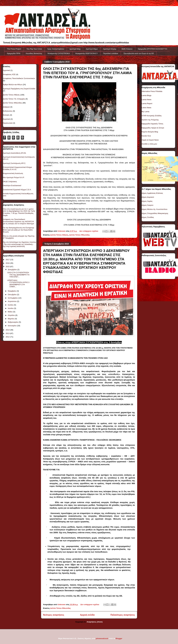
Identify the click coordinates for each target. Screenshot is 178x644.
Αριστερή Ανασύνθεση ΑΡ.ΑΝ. (15, 153)
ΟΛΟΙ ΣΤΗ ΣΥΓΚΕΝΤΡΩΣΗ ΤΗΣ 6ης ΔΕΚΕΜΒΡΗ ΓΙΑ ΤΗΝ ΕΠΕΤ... (18, 275)
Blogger (119, 638)
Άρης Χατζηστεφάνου (56, 49)
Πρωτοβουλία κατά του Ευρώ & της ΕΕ (139, 53)
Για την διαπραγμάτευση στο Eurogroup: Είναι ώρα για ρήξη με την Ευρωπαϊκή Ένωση (19, 230)
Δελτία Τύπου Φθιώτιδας (79, 235)
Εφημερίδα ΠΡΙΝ (14, 53)
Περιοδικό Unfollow (111, 53)
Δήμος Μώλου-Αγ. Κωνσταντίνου (155, 209)
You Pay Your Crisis (34, 49)
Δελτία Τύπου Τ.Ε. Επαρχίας (14, 99)
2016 (8, 263)
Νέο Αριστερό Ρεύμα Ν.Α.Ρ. (14, 177)
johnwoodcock (102, 638)
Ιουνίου (11, 308)
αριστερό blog (75, 49)
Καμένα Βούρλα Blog (150, 132)
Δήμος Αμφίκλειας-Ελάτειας (152, 193)
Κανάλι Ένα (146, 136)
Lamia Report (147, 103)
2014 (8, 330)
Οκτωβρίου (12, 295)
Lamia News (147, 100)
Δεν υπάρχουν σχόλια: (89, 231)
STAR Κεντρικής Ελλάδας (152, 116)
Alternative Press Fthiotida (152, 91)
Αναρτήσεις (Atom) (95, 622)
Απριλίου (11, 315)
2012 (8, 337)
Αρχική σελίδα (87, 615)
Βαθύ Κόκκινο (127, 49)
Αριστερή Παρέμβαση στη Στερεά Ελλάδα (19, 89)
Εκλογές (6, 115)
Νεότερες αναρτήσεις (54, 615)
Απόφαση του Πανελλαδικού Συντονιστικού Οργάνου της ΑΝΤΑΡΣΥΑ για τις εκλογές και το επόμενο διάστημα (18, 221)
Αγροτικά (6, 70)
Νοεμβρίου (12, 291)
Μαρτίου (11, 319)
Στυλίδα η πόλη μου (149, 144)
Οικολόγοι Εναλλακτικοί (12, 185)
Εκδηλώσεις (8, 111)
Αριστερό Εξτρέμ (110, 49)
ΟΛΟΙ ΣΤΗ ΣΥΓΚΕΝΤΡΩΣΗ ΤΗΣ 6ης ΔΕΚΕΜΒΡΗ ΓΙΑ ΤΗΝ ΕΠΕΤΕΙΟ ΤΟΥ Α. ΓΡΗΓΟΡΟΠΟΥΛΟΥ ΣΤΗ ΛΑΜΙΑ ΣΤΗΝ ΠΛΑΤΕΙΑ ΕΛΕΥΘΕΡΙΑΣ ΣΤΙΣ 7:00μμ (88, 73)
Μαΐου (10, 312)
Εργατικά (7, 119)
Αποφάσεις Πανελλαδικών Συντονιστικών (19, 78)
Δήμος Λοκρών (148, 205)
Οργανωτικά (8, 123)
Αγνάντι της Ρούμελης (150, 120)
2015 (8, 267)
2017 (8, 260)
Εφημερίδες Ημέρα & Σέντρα (153, 128)
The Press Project (14, 49)
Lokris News (147, 108)
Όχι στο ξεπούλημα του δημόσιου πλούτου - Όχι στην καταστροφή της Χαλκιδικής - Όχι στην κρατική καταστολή (20, 244)
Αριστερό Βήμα (92, 49)
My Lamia (146, 112)
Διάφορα (6, 107)
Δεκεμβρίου (13, 270)
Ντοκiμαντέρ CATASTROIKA (59, 53)
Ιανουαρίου (12, 326)
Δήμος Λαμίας (147, 201)
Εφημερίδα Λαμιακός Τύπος (153, 124)
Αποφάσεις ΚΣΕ (9, 74)
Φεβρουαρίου (13, 322)
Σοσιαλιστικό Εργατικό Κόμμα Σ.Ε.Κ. (17, 190)
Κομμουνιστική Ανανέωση (13, 173)
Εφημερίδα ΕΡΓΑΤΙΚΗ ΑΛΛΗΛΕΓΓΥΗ (153, 49)
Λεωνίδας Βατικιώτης (34, 53)
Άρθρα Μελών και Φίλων (13, 85)
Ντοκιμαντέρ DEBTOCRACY (86, 53)
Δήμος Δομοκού (148, 197)
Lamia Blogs (147, 95)
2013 (8, 333)
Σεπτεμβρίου (13, 298)
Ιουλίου (11, 305)
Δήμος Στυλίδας (148, 217)
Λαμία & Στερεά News (150, 140)
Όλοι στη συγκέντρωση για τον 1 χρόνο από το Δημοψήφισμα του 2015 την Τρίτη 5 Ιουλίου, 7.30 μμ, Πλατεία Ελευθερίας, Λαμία (19, 212)
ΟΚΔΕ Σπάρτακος (10, 182)
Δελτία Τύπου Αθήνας (59, 235)
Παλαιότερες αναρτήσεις (123, 615)
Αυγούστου (12, 301)
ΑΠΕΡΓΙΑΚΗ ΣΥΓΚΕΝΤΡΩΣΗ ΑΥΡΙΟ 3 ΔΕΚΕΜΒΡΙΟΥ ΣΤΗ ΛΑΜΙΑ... (18, 284)
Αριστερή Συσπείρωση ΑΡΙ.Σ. (14, 163)
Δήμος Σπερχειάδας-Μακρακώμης (155, 213)
